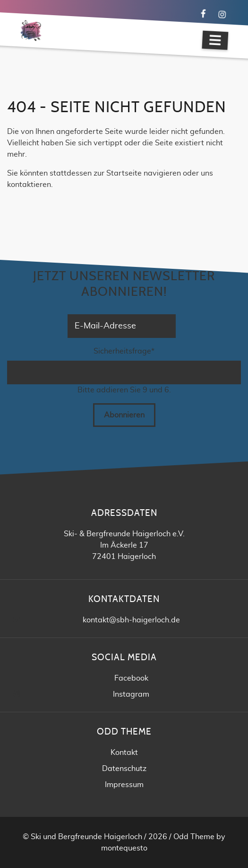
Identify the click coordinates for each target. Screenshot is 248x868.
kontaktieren (29, 185)
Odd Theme (194, 837)
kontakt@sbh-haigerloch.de (131, 620)
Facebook (131, 678)
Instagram (131, 694)
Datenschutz (124, 769)
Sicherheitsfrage (124, 350)
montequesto (124, 848)
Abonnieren (124, 415)
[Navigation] (215, 40)
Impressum (124, 785)
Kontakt (124, 753)
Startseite (124, 173)
